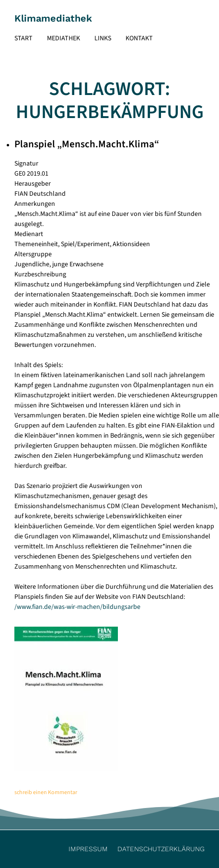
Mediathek (63, 38)
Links (103, 38)
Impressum (88, 849)
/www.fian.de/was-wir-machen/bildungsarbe (77, 607)
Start (23, 38)
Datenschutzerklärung (161, 849)
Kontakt (139, 38)
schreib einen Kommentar (46, 792)
